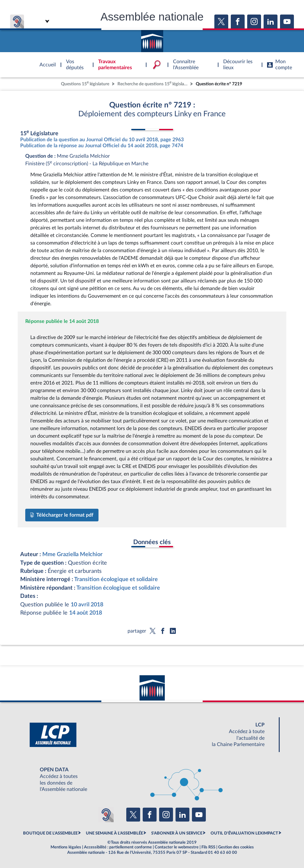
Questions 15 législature (85, 83)
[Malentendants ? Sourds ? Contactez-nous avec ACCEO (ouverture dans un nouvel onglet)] (106, 815)
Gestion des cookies (236, 847)
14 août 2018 (86, 613)
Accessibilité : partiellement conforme (118, 847)
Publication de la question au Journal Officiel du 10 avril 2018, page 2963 (102, 140)
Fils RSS (208, 847)
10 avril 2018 (87, 605)
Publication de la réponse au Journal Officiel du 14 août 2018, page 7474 (102, 146)
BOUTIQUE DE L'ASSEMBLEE (50, 833)
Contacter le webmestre (177, 847)
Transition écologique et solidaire (116, 579)
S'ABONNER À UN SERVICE (177, 833)
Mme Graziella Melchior (72, 554)
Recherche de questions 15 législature (153, 83)
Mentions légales (66, 847)
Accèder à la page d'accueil (152, 39)
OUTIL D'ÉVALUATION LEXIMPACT (244, 833)
